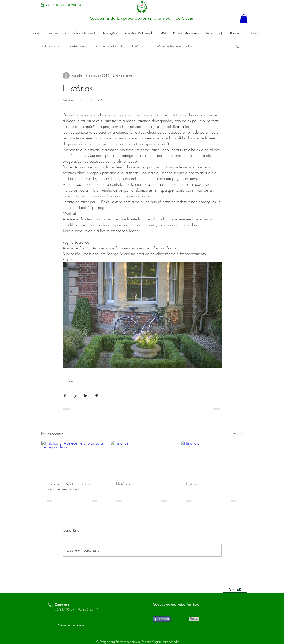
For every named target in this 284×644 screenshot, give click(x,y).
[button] (244, 19)
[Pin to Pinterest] (194, 619)
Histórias (123, 484)
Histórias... (195, 484)
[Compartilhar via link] (96, 396)
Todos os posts (50, 46)
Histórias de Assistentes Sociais (173, 46)
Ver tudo (238, 433)
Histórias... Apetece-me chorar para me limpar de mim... (71, 486)
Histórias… (139, 46)
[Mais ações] (219, 76)
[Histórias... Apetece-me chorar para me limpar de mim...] (72, 458)
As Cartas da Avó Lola (110, 46)
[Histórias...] (212, 458)
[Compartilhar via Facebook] (65, 396)
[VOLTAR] (235, 589)
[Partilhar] (162, 619)
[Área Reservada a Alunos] (60, 5)
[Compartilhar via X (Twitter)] (75, 396)
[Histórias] (142, 458)
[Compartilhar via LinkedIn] (86, 396)
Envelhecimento (77, 46)
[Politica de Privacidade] (71, 626)
